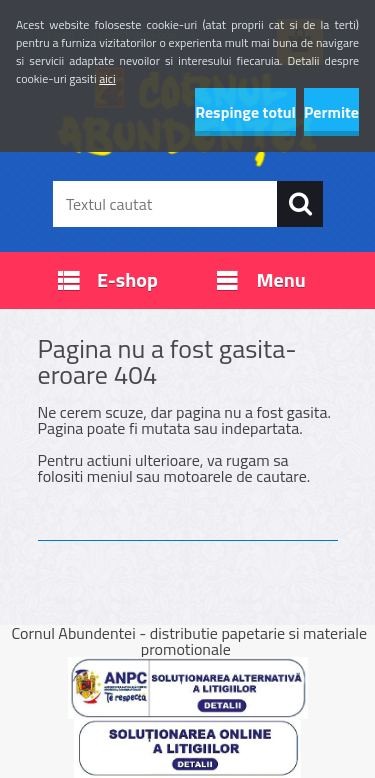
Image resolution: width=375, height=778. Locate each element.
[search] (300, 204)
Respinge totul (245, 112)
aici (107, 78)
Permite (331, 112)
